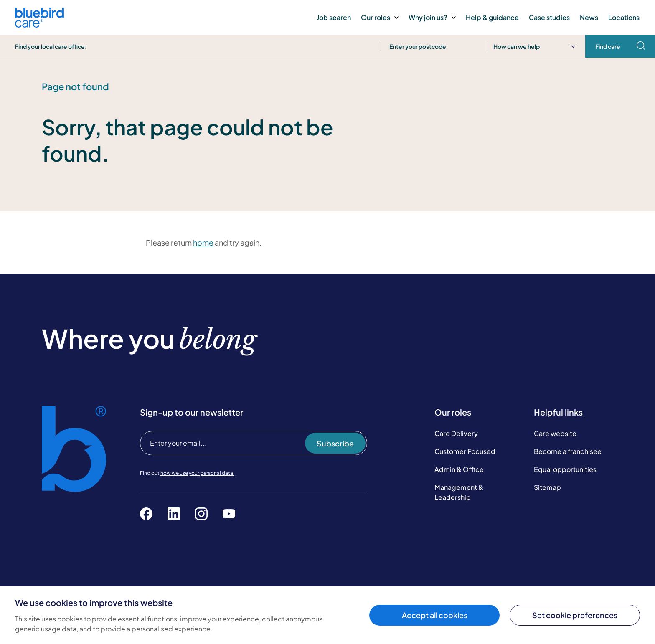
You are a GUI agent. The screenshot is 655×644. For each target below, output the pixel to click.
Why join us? (432, 17)
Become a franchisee (568, 451)
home (203, 242)
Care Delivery (456, 433)
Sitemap (547, 487)
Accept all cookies (435, 615)
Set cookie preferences (575, 615)
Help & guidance (492, 17)
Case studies (549, 17)
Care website (555, 433)
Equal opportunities (565, 469)
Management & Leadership (459, 492)
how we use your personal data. (197, 473)
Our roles (380, 17)
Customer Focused (465, 451)
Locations (624, 17)
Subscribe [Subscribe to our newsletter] (335, 443)
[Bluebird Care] (39, 24)
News (589, 17)
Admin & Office (459, 469)
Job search (334, 17)
